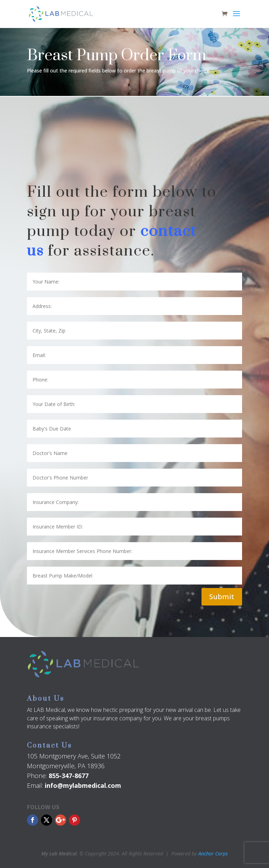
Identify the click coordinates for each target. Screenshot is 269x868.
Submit (222, 597)
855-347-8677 (69, 776)
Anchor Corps (213, 853)
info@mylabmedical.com (83, 785)
